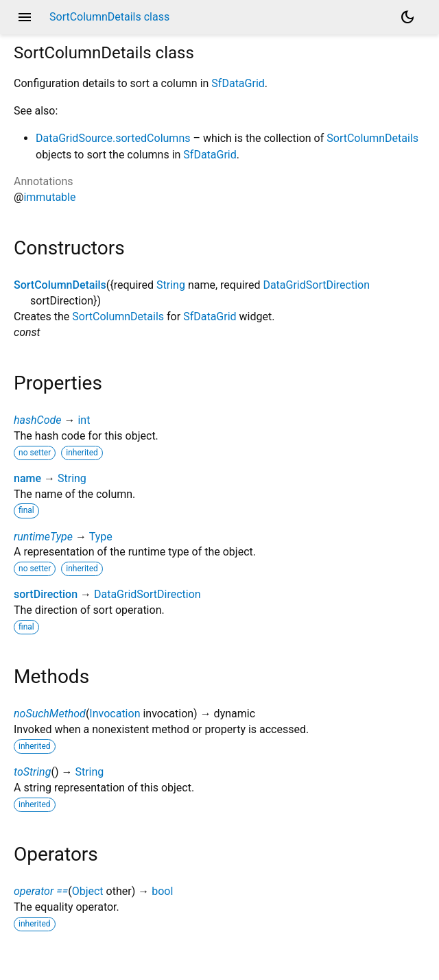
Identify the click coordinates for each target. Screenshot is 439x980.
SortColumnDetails (372, 138)
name (27, 478)
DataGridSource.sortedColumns (113, 138)
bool (162, 891)
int (84, 420)
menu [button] (25, 17)
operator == (41, 891)
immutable (49, 197)
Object (88, 891)
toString (32, 772)
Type (101, 537)
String (171, 285)
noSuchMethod (50, 714)
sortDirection (46, 594)
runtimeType (43, 537)
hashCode (37, 420)
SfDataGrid (238, 83)
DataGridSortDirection (316, 285)
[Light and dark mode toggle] (407, 17)
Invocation (115, 714)
